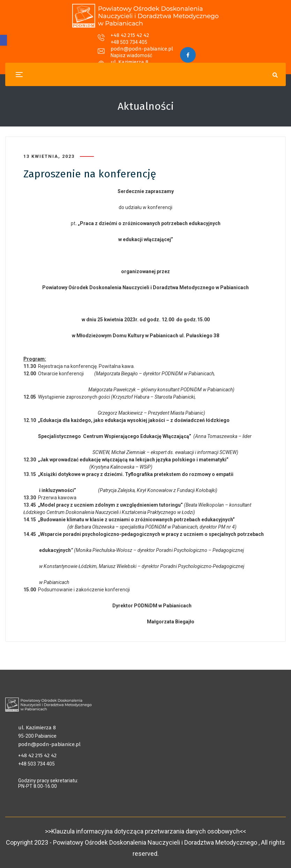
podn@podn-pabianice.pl (142, 40)
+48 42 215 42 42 (70, 40)
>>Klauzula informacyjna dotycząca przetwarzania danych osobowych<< (145, 831)
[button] (3, 40)
